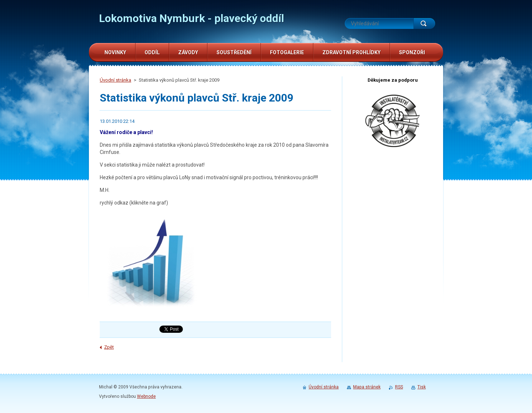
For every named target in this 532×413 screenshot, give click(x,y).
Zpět (109, 347)
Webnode (146, 396)
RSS (399, 387)
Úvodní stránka (115, 80)
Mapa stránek (367, 387)
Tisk (422, 387)
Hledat (424, 23)
